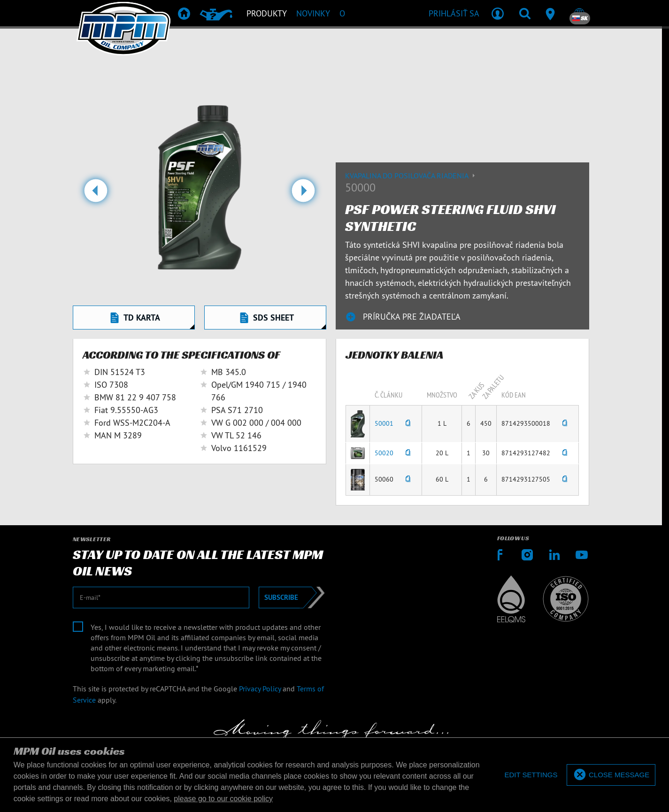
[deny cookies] (530, 775)
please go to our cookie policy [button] (223, 799)
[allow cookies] (611, 775)
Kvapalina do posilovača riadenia (411, 176)
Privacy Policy (260, 689)
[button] (96, 194)
